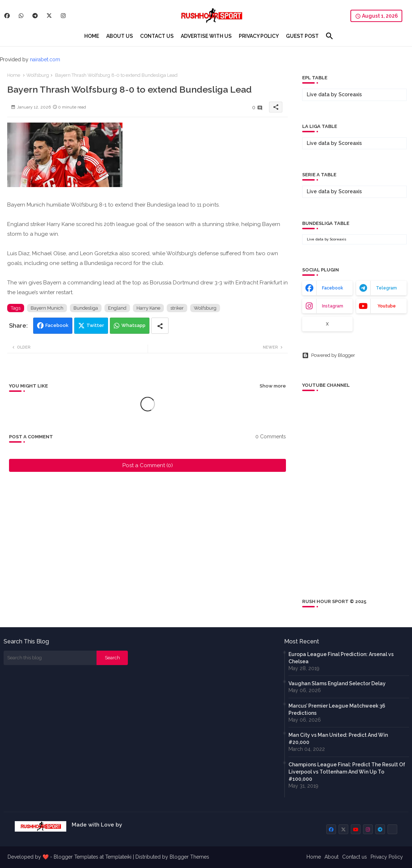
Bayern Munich (47, 308)
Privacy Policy (387, 857)
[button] (330, 36)
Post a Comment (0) (148, 465)
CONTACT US (157, 36)
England (117, 308)
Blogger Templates (76, 857)
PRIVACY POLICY (259, 36)
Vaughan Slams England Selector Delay (337, 683)
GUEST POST (302, 36)
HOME (92, 36)
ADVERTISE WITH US (206, 36)
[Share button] (160, 326)
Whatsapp (133, 325)
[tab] (92, 36)
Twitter (95, 325)
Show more (273, 386)
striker (177, 308)
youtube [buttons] (387, 306)
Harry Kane (148, 308)
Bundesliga (86, 308)
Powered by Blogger (329, 355)
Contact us (355, 857)
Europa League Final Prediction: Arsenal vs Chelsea (341, 658)
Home (14, 75)
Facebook (57, 325)
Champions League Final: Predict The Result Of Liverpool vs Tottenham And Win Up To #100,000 (347, 772)
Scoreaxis (350, 94)
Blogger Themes (189, 857)
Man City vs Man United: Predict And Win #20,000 (338, 739)
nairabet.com (45, 59)
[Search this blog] (50, 658)
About (332, 857)
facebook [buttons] (333, 288)
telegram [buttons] (386, 288)
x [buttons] (327, 324)
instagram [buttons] (333, 306)
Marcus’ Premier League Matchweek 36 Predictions (337, 709)
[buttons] (7, 16)
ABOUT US (120, 36)
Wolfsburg (38, 75)
